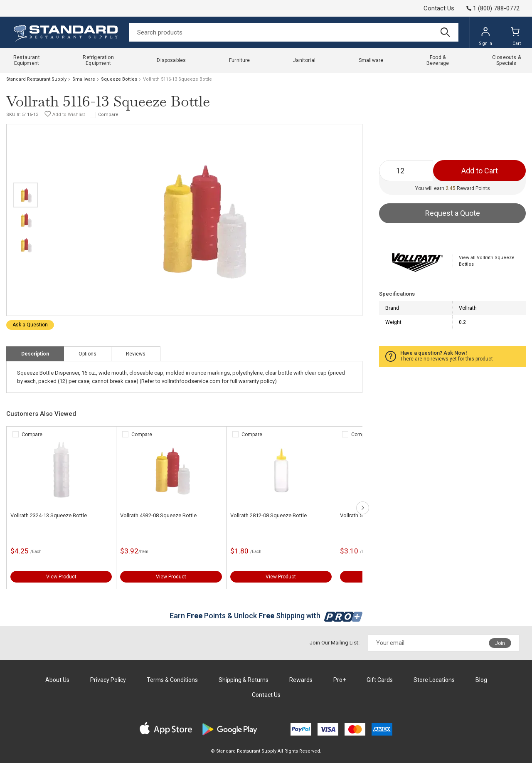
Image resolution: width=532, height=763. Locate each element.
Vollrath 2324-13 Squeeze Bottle (49, 515)
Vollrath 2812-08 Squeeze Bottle (268, 515)
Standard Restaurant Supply (36, 79)
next (363, 508)
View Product (61, 577)
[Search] (294, 32)
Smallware (84, 79)
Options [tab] (87, 354)
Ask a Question (30, 325)
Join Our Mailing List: (335, 643)
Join (500, 643)
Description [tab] (35, 354)
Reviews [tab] (136, 354)
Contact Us (439, 8)
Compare (108, 115)
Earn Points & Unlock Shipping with (266, 616)
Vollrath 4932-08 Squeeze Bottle (158, 515)
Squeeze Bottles (119, 79)
